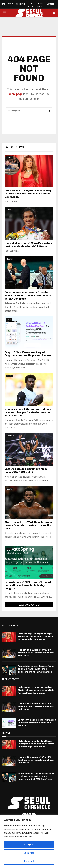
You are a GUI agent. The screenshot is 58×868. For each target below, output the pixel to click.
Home (3, 4)
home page (15, 94)
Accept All (29, 844)
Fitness (10, 157)
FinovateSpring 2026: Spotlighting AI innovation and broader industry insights (28, 585)
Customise (29, 853)
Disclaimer (20, 4)
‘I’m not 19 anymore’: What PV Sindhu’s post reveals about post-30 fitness (29, 245)
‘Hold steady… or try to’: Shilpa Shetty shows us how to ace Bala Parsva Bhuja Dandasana (28, 194)
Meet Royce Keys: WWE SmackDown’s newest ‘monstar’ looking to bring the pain (28, 525)
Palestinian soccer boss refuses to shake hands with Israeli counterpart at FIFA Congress (28, 295)
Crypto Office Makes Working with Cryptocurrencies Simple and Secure (28, 354)
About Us (10, 5)
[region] (29, 841)
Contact (50, 4)
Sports (9, 259)
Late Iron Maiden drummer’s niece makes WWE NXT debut (26, 471)
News (9, 319)
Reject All (29, 861)
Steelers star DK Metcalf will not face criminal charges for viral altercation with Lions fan (28, 412)
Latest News (14, 147)
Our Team (30, 5)
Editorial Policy (40, 5)
